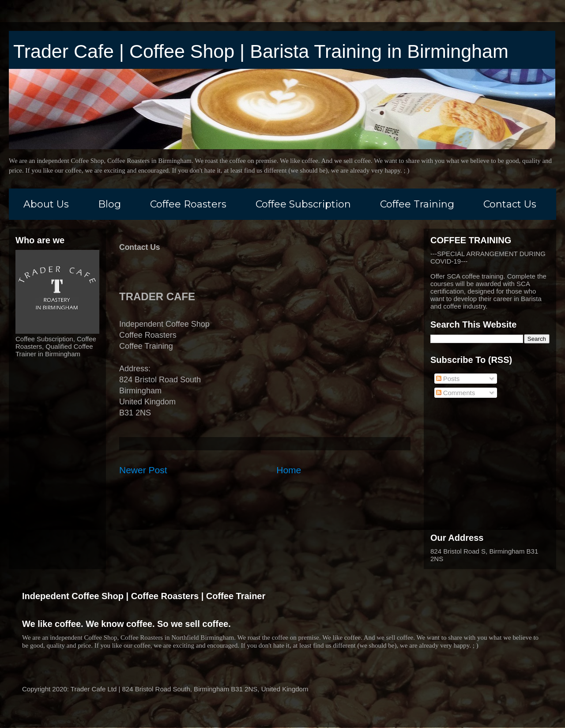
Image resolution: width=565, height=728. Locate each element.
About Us (46, 204)
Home (289, 470)
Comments (456, 393)
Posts (448, 379)
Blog (109, 204)
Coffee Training (417, 204)
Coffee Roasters (188, 204)
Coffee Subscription (303, 204)
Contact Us (510, 204)
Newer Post (143, 470)
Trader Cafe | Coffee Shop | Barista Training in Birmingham (261, 51)
